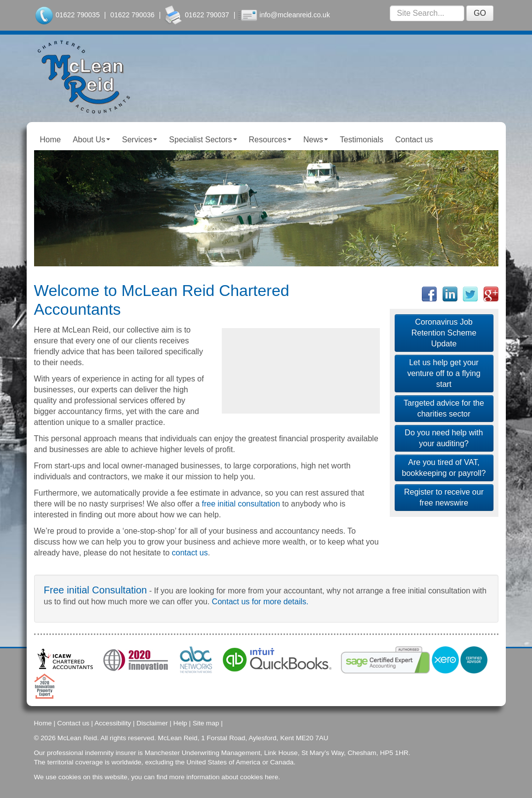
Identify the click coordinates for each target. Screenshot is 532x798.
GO (480, 13)
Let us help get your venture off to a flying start (444, 373)
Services (140, 140)
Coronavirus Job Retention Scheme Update (444, 333)
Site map (206, 723)
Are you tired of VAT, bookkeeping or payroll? (444, 468)
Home (51, 140)
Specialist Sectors (203, 140)
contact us (190, 553)
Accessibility (113, 723)
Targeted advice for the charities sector (444, 408)
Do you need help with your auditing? (444, 438)
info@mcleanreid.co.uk (295, 15)
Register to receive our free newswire (444, 497)
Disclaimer (152, 723)
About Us (91, 140)
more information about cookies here (224, 777)
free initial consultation (241, 504)
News (316, 140)
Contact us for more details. (260, 602)
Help (180, 723)
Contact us (414, 140)
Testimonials (362, 140)
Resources (270, 140)
